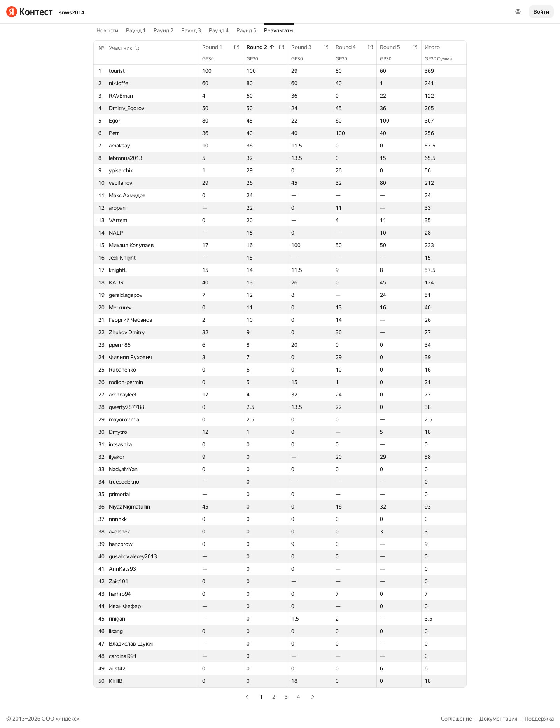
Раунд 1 (136, 30)
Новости (107, 30)
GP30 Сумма (442, 59)
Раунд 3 (191, 30)
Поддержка (539, 719)
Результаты (279, 30)
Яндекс (67, 719)
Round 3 (305, 47)
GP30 (212, 59)
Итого (436, 47)
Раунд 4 (219, 30)
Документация (498, 719)
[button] (124, 48)
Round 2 (261, 47)
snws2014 (72, 12)
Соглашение (457, 719)
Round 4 (350, 47)
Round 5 (394, 47)
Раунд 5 (246, 30)
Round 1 (216, 47)
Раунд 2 (164, 30)
